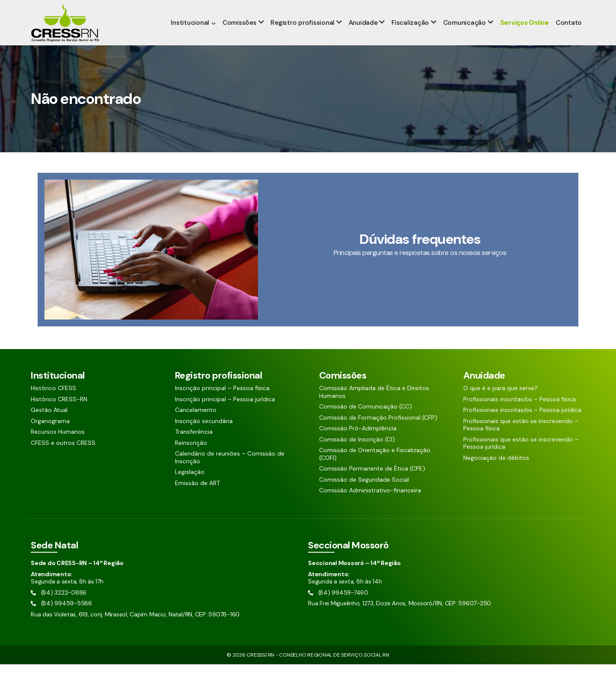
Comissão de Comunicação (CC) (366, 420)
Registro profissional (306, 36)
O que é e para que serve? (500, 402)
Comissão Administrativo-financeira (370, 504)
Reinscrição (191, 457)
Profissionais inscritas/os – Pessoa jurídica (522, 424)
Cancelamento (196, 424)
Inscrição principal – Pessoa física (222, 402)
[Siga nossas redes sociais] (557, 7)
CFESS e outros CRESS (63, 457)
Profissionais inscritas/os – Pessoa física (520, 413)
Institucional (194, 36)
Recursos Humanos (58, 446)
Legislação (190, 486)
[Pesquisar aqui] (527, 7)
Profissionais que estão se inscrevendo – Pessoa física (521, 439)
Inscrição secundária (204, 435)
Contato (569, 36)
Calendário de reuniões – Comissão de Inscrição (230, 471)
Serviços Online (524, 36)
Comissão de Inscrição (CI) (357, 453)
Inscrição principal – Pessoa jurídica (225, 413)
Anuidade (365, 36)
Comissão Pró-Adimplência (358, 442)
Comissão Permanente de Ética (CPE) (372, 482)
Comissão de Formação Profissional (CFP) (378, 431)
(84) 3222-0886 (55, 7)
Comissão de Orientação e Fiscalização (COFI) (375, 468)
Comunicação (465, 36)
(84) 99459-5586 (113, 7)
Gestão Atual (49, 424)
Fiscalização (412, 36)
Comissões (243, 36)
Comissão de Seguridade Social (364, 493)
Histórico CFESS (53, 402)
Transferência (194, 446)
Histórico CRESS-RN (59, 413)
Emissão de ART (197, 497)
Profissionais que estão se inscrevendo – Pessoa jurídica (521, 457)
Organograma (50, 435)
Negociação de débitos (496, 472)
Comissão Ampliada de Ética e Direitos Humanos (374, 406)
